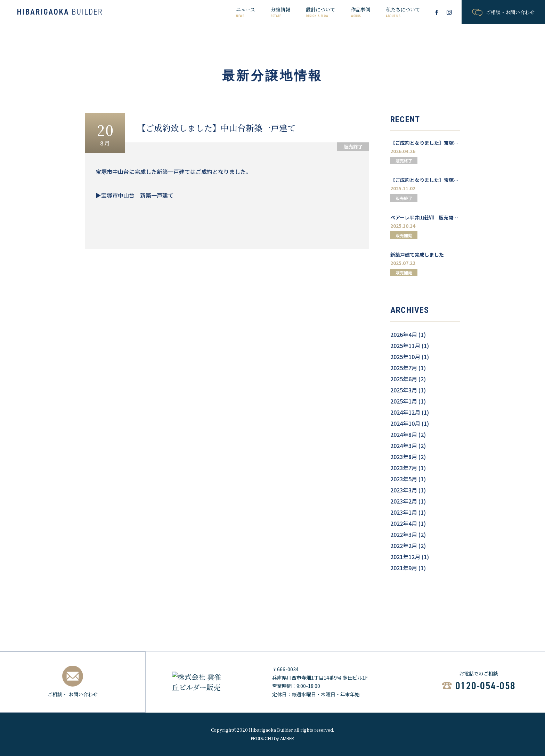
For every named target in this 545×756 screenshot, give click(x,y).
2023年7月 (404, 468)
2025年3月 (404, 390)
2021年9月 (404, 568)
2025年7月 (404, 368)
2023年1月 (404, 512)
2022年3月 (404, 534)
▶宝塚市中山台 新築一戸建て (135, 195)
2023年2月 (404, 501)
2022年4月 (404, 523)
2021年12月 (405, 557)
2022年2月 (404, 546)
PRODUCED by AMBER (272, 738)
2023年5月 (404, 479)
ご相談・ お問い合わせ (73, 682)
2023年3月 (404, 490)
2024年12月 (405, 412)
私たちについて (403, 12)
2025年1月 (404, 401)
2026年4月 (404, 334)
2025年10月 (405, 357)
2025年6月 (404, 379)
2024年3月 (404, 446)
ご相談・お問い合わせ (503, 13)
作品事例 (360, 12)
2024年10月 (405, 423)
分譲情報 (280, 12)
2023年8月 (404, 457)
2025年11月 (405, 346)
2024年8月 (404, 434)
